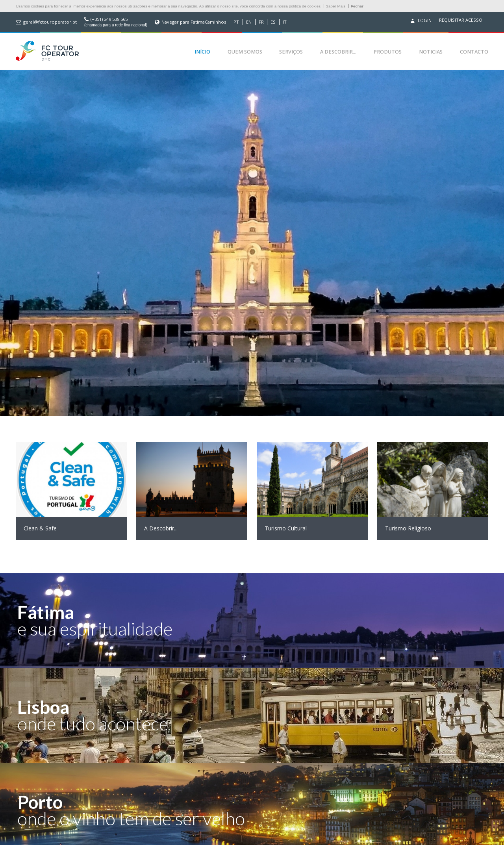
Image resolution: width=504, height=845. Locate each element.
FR (261, 22)
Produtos (388, 52)
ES (273, 22)
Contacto (474, 52)
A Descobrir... (338, 52)
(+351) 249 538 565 (109, 19)
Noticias (431, 52)
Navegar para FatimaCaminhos (194, 22)
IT (285, 22)
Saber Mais (336, 6)
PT (236, 22)
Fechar (357, 6)
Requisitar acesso (461, 20)
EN (249, 22)
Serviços (291, 52)
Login (420, 21)
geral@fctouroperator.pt (50, 22)
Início (202, 52)
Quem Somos (245, 52)
